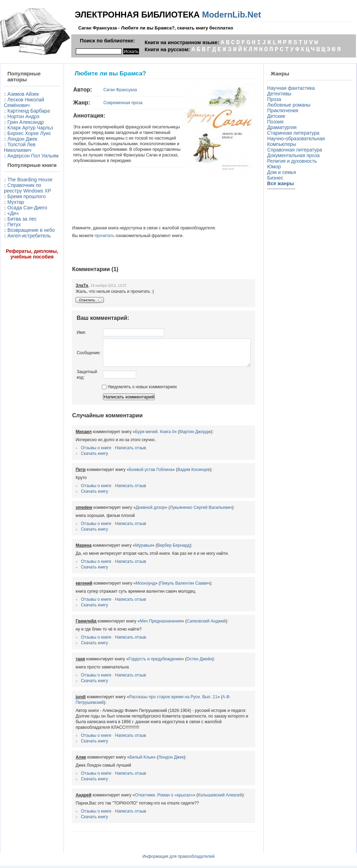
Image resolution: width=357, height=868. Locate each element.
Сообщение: (73, 355)
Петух (14, 281)
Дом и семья (283, 172)
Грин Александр (26, 133)
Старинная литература (295, 133)
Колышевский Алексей (204, 789)
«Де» (13, 270)
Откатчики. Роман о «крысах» (148, 789)
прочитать (88, 236)
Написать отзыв (114, 453)
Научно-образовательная (297, 139)
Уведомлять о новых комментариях (123, 392)
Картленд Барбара (16, 119)
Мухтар (16, 253)
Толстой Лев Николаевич (20, 170)
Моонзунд (129, 588)
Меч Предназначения (145, 626)
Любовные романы (290, 105)
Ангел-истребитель (18, 301)
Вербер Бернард (157, 551)
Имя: (65, 332)
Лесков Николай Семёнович (17, 105)
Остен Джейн (184, 664)
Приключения (284, 110)
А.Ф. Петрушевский (225, 702)
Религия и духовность (293, 161)
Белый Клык (125, 751)
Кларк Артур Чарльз (20, 142)
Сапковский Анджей (190, 626)
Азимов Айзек (23, 94)
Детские (278, 116)
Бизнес (277, 178)
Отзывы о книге (80, 453)
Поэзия (277, 122)
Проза (276, 99)
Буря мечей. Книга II (139, 437)
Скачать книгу (78, 459)
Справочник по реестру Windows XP (24, 230)
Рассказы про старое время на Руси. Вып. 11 (157, 702)
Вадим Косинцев (178, 475)
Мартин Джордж (179, 437)
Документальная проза (295, 155)
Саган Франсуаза (104, 90)
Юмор (275, 167)
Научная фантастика (292, 88)
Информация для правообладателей (179, 850)
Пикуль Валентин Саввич (169, 588)
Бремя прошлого (15, 244)
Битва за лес (22, 275)
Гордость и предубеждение (139, 664)
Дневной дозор (134, 513)
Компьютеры (283, 144)
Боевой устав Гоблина (135, 475)
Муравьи (128, 551)
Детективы (281, 94)
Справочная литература (296, 150)
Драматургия (283, 127)
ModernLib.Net (231, 15)
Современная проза (107, 103)
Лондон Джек (22, 161)
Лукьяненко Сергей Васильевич (185, 513)
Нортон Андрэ (23, 128)
